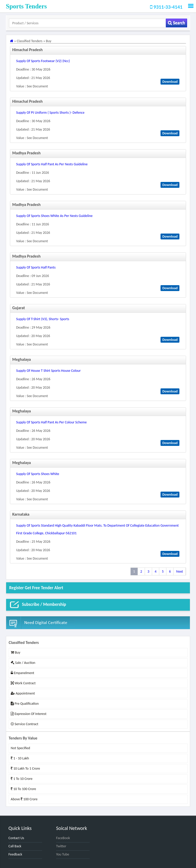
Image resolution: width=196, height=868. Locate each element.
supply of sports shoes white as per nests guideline (54, 216)
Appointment (23, 693)
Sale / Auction (23, 663)
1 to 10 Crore (22, 779)
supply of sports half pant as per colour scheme (51, 422)
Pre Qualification (25, 704)
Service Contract (24, 724)
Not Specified (20, 748)
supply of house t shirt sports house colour (48, 371)
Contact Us (16, 838)
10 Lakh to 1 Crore (25, 768)
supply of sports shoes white (38, 474)
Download (170, 82)
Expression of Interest (29, 714)
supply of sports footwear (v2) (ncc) (43, 61)
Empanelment (22, 673)
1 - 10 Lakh (20, 758)
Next (180, 571)
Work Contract (23, 683)
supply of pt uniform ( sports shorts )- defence (50, 113)
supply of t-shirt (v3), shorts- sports (43, 319)
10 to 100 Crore (23, 789)
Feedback (15, 854)
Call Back (15, 846)
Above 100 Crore (24, 799)
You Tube (63, 854)
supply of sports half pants (36, 267)
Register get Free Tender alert (36, 588)
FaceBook (63, 838)
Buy (15, 652)
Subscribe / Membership (38, 605)
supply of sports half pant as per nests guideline (52, 164)
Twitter (61, 846)
